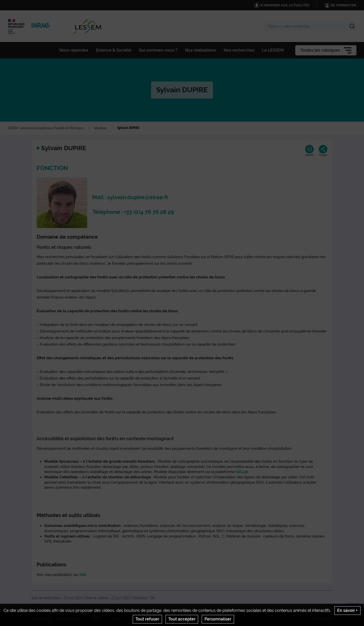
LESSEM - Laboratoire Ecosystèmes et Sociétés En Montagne (45, 128)
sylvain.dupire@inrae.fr (138, 197)
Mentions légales (69, 618)
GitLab (242, 472)
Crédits (117, 618)
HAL (83, 575)
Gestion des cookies (171, 618)
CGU (96, 618)
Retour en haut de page (355, 611)
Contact (139, 618)
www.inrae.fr (323, 618)
